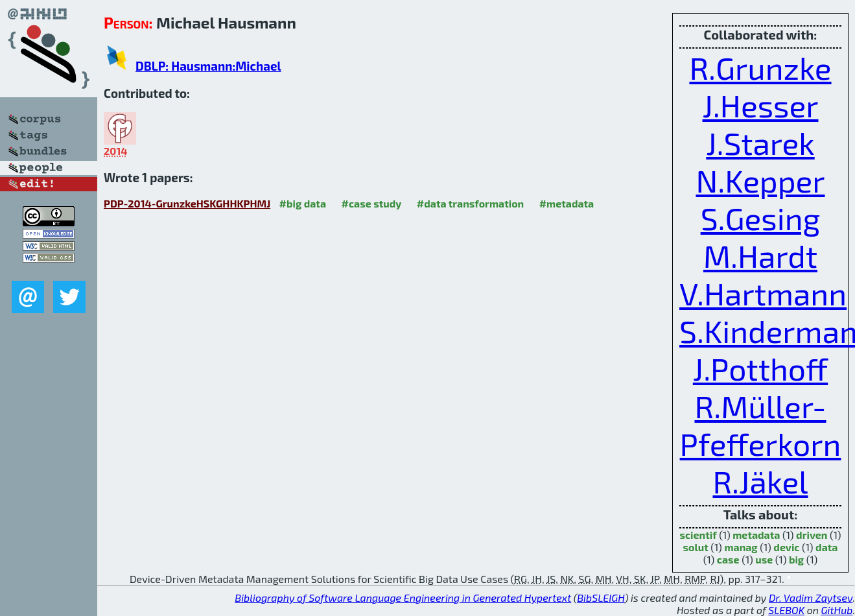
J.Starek (760, 143)
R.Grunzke (760, 67)
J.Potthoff (760, 368)
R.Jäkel (760, 481)
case (728, 559)
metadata (756, 535)
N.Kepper (760, 180)
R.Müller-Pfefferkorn (761, 425)
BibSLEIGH (601, 598)
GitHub (837, 610)
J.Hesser (761, 105)
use (764, 559)
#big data (303, 203)
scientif (698, 535)
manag (741, 547)
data (826, 547)
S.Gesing (761, 218)
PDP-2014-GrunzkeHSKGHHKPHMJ (187, 203)
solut (696, 547)
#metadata (567, 203)
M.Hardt (760, 255)
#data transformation (470, 203)
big (796, 559)
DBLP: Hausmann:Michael (208, 66)
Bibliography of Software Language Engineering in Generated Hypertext (403, 598)
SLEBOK (786, 610)
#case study (372, 203)
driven (812, 535)
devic (786, 547)
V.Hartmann (763, 293)
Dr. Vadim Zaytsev (811, 598)
